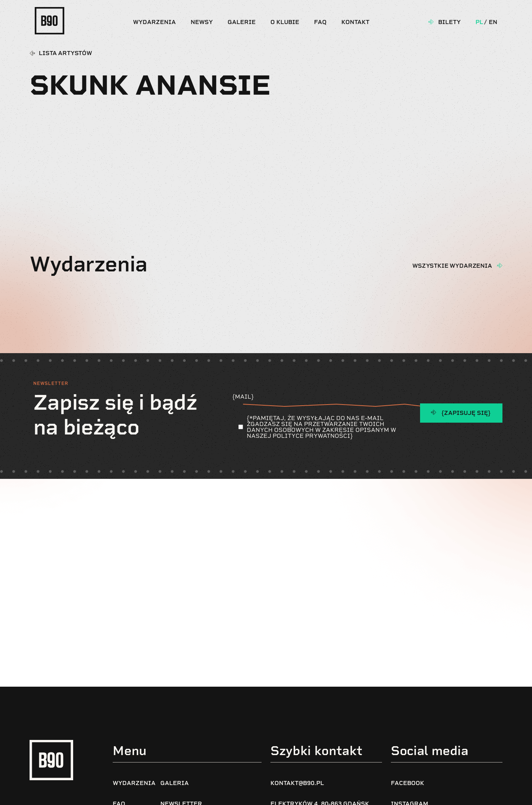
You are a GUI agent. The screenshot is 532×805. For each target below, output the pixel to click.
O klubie (285, 22)
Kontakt (355, 22)
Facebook (407, 783)
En (493, 22)
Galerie (242, 22)
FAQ (320, 22)
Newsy (202, 22)
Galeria (175, 783)
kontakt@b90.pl (297, 783)
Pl (479, 22)
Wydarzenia (154, 22)
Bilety (449, 22)
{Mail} (320, 400)
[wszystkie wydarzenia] (499, 265)
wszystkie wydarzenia (452, 266)
